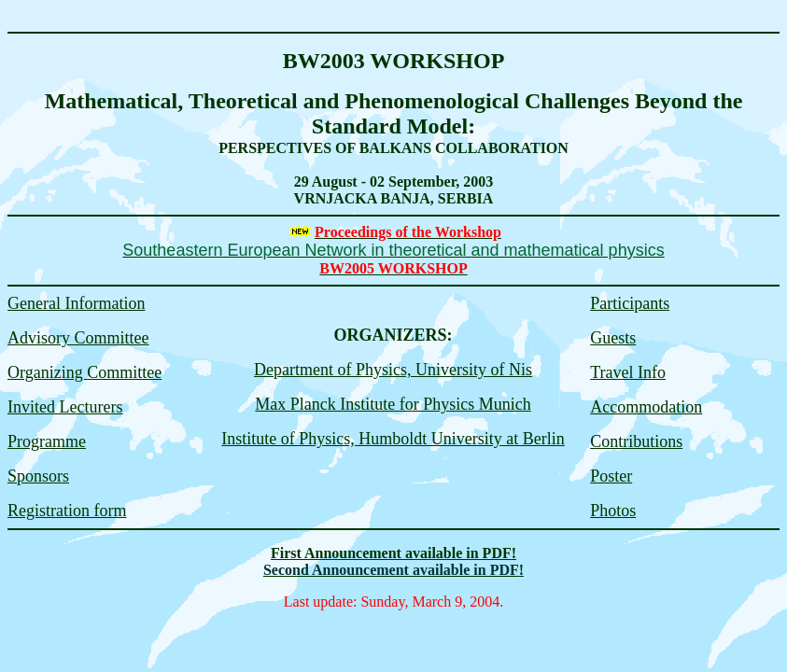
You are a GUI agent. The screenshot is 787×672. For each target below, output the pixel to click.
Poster (611, 476)
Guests (613, 338)
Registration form (67, 511)
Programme (47, 441)
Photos (613, 511)
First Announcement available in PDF (391, 553)
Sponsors (38, 476)
